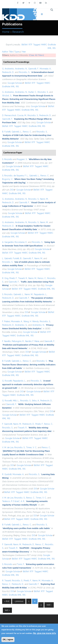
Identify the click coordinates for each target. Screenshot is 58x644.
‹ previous (19, 601)
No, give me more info (45, 633)
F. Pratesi (6, 321)
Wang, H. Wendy (31, 321)
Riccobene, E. (21, 242)
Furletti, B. (17, 258)
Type (17, 52)
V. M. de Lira (8, 447)
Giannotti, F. (33, 69)
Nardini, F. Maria (32, 341)
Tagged (37, 45)
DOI (13, 190)
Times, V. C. (31, 447)
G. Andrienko (8, 69)
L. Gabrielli (7, 258)
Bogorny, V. (7, 179)
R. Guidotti (7, 474)
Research (18, 32)
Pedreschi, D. (8, 72)
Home (6, 32)
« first (7, 601)
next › (49, 605)
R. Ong (5, 278)
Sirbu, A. (36, 401)
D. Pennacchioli (9, 115)
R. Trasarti (7, 581)
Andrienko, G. (21, 325)
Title (11, 52)
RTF (30, 45)
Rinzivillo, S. (24, 72)
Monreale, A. (45, 69)
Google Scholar (16, 83)
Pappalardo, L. (40, 294)
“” (29, 99)
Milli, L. (16, 401)
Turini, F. (21, 564)
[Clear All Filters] (36, 55)
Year (24, 52)
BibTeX (25, 45)
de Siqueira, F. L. (21, 176)
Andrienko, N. (21, 69)
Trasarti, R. (23, 278)
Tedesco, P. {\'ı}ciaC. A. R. (13, 501)
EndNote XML (9, 87)
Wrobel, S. (7, 96)
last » (7, 610)
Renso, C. (27, 132)
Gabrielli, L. (17, 132)
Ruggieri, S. (22, 159)
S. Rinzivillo (7, 159)
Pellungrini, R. (18, 341)
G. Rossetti (7, 381)
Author (5, 52)
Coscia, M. (22, 115)
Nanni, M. (44, 199)
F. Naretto (6, 341)
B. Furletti (6, 132)
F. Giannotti (7, 424)
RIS (54, 48)
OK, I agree (8, 639)
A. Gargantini (8, 242)
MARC (44, 45)
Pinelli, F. (13, 278)
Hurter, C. (32, 92)
